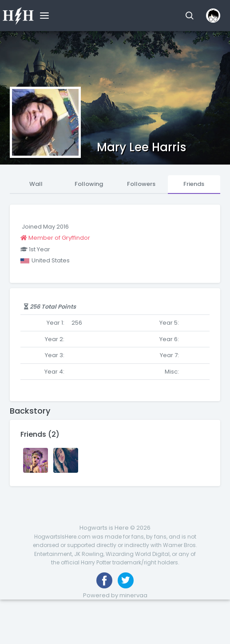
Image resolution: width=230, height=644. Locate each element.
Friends (194, 184)
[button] (189, 16)
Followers (141, 184)
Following (89, 184)
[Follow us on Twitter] (126, 580)
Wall (36, 184)
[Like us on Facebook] (104, 580)
